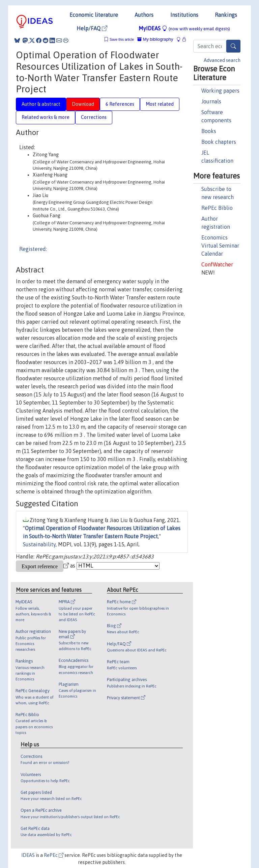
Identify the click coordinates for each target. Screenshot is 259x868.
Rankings (226, 15)
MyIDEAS (184, 28)
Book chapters (219, 142)
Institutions (184, 15)
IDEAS (28, 855)
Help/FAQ (92, 28)
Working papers (220, 91)
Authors (144, 15)
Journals (211, 101)
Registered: (33, 249)
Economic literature (94, 15)
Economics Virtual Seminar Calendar (220, 246)
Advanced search (222, 60)
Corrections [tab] (94, 117)
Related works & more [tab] (46, 117)
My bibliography (155, 39)
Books (209, 131)
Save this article (122, 40)
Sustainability (39, 544)
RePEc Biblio (217, 208)
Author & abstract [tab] (41, 104)
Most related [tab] (160, 104)
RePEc (54, 855)
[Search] (233, 46)
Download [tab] (83, 104)
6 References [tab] (120, 104)
